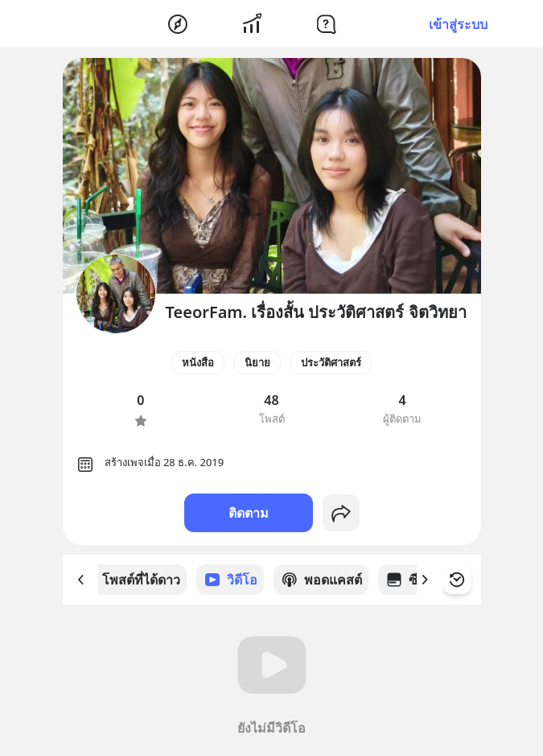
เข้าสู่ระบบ (458, 24)
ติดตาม (249, 513)
